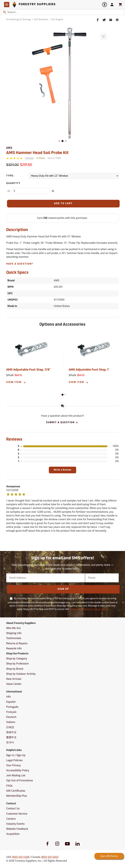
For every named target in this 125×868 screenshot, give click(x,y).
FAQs (9, 786)
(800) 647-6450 (50, 857)
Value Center (14, 684)
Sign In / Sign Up (16, 755)
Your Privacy (14, 765)
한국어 (10, 742)
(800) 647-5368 (21, 857)
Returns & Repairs (17, 643)
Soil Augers (57, 19)
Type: (10, 176)
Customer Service (17, 814)
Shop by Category (17, 659)
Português (12, 707)
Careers (11, 819)
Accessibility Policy (18, 770)
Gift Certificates (16, 791)
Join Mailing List (16, 776)
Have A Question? (20, 264)
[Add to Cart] (63, 204)
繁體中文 (11, 737)
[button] (62, 395)
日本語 (10, 727)
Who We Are (13, 628)
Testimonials (14, 638)
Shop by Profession (17, 664)
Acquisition (13, 834)
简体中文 (11, 732)
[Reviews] (20, 158)
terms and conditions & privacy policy (89, 609)
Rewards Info (14, 649)
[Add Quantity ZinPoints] (53, 191)
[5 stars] (15, 158)
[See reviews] (29, 158)
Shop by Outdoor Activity (21, 674)
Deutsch (11, 717)
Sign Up (63, 589)
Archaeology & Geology (19, 19)
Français (11, 712)
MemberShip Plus (17, 796)
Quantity (13, 183)
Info (8, 697)
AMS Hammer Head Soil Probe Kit (37, 153)
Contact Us (13, 809)
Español (11, 702)
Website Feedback (17, 829)
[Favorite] (104, 37)
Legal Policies (14, 760)
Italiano (11, 722)
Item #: (54, 158)
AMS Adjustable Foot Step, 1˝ (89, 370)
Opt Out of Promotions (20, 781)
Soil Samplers (41, 19)
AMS (9, 148)
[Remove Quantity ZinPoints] (9, 191)
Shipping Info (14, 633)
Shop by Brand (15, 669)
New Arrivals (14, 679)
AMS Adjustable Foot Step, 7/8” (28, 370)
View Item (16, 382)
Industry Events (15, 824)
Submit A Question (62, 423)
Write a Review (62, 470)
